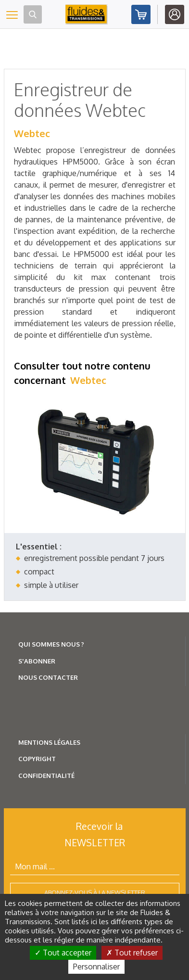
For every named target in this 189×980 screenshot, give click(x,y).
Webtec (32, 133)
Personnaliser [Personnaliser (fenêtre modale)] (96, 967)
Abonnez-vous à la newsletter (95, 892)
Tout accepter (63, 953)
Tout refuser (132, 953)
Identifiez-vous (175, 14)
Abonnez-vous (141, 14)
